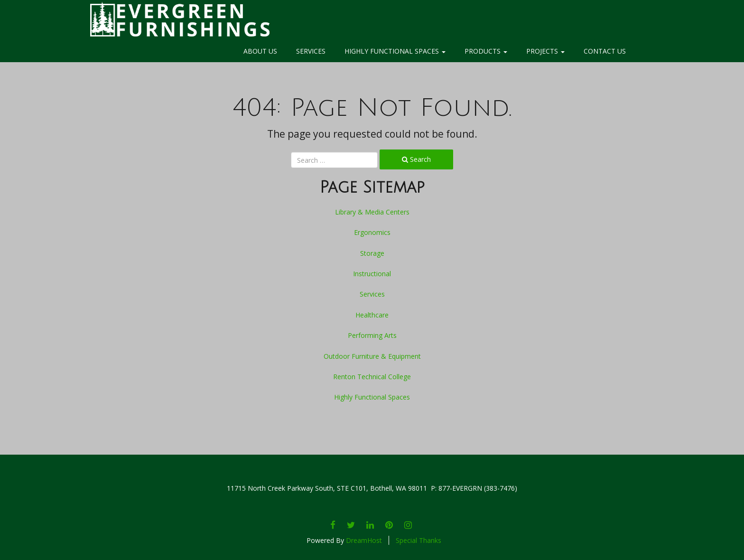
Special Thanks (418, 540)
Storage (372, 253)
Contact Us (605, 51)
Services (311, 51)
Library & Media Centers (372, 212)
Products (486, 51)
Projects (545, 51)
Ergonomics (372, 232)
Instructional (372, 274)
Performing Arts (372, 335)
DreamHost (364, 540)
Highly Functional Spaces (395, 51)
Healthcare (372, 315)
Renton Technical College (372, 377)
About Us (260, 51)
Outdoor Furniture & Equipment (372, 356)
